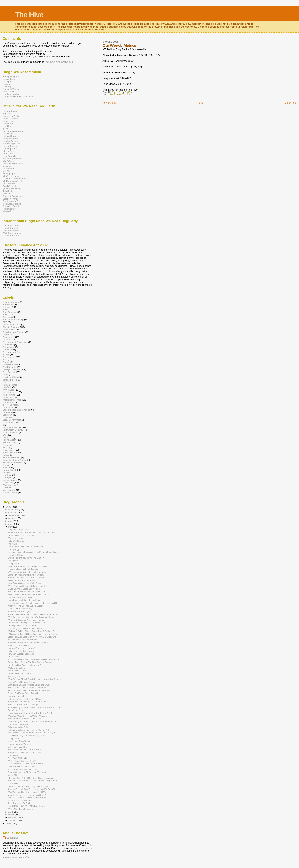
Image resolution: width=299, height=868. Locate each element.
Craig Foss (8, 121)
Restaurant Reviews (13, 462)
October (13, 513)
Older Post (291, 103)
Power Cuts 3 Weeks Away (20, 609)
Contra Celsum (10, 118)
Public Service (10, 452)
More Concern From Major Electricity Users (27, 566)
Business (7, 317)
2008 (9, 507)
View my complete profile (16, 857)
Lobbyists (7, 417)
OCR (5, 435)
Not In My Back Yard (17, 676)
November (14, 510)
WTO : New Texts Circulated (20, 809)
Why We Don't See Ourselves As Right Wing (28, 792)
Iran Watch (8, 402)
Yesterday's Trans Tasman (20, 741)
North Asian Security (13, 430)
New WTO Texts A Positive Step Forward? (27, 798)
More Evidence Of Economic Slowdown (26, 764)
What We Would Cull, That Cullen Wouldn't (27, 716)
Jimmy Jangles (10, 146)
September (14, 515)
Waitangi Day (9, 485)
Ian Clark (7, 387)
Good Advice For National (19, 674)
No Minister (8, 169)
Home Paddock (10, 138)
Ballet (5, 309)
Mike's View (8, 161)
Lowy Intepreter (10, 228)
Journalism (8, 407)
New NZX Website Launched (21, 654)
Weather (7, 487)
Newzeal (7, 166)
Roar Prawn (8, 91)
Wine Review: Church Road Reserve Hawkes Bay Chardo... (35, 679)
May (11, 527)
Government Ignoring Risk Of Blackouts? (26, 623)
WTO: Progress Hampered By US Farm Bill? (28, 586)
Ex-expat (7, 81)
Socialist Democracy (13, 196)
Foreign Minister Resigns (19, 611)
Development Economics (15, 342)
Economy (7, 347)
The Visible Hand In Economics (18, 96)
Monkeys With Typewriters (16, 164)
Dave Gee (8, 123)
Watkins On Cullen (16, 668)
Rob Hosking (9, 191)
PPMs (6, 447)
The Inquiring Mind (12, 94)
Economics (8, 345)
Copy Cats (8, 335)
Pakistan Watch (10, 442)
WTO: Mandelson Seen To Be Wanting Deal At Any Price (33, 659)
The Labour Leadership (18, 724)
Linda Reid (8, 154)
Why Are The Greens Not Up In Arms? (25, 719)
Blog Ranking (116, 94)
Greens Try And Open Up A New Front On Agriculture (32, 637)
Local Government (12, 420)
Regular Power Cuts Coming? (21, 648)
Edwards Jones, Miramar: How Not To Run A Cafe (30, 713)
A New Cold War (11, 302)
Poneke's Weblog (11, 89)
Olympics (7, 437)
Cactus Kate (9, 79)
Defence (7, 340)
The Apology (13, 549)
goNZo (6, 128)
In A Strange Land (11, 144)
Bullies (6, 314)
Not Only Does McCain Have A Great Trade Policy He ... (33, 733)
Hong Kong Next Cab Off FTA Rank (24, 600)
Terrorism (7, 472)
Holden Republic (11, 136)
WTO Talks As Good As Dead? (22, 761)
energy (6, 355)
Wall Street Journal (12, 233)
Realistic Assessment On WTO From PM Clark (29, 690)
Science (7, 467)
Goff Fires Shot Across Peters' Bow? (24, 665)
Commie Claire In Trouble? (20, 597)
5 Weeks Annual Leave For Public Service (27, 572)
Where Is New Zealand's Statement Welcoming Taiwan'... (34, 781)
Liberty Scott (9, 151)
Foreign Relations (11, 370)
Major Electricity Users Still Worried (24, 589)
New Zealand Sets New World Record (25, 583)
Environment (9, 357)
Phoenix (7, 445)
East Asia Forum (11, 225)
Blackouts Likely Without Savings (23, 569)
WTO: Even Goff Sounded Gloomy (23, 769)
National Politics (11, 427)
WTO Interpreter (11, 235)
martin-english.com (12, 159)
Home (200, 103)
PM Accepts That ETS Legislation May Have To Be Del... (33, 634)
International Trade (12, 400)
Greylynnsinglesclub (13, 131)
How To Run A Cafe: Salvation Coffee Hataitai (28, 688)
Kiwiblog (7, 86)
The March (13, 544)
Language (8, 412)
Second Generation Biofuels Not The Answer (28, 772)
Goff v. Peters (14, 657)
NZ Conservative (11, 176)
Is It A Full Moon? (11, 405)
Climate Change (11, 327)
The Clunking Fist (11, 201)
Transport (7, 477)
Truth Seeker (9, 209)
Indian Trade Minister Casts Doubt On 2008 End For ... (32, 532)
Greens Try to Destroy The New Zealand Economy (31, 662)
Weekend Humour (16, 538)
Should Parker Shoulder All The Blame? (26, 558)
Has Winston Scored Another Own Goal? (26, 592)
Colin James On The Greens (21, 651)
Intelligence (8, 397)
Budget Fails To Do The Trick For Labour (26, 578)
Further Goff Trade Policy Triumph (23, 693)
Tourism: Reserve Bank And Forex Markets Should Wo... (33, 552)
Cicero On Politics (11, 116)
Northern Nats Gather (17, 671)
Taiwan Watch (10, 470)
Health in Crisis (10, 377)
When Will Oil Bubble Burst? (21, 645)
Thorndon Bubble (11, 206)
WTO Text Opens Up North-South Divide (26, 620)
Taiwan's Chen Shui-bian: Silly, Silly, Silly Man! (29, 786)
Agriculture (8, 304)
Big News (7, 113)
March (12, 815)
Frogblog (7, 126)
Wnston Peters (10, 492)
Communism (9, 330)
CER (5, 322)
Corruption (8, 337)
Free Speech (9, 372)
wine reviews (9, 490)
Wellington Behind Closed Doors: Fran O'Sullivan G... (32, 631)
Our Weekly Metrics (17, 710)
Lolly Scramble (10, 156)
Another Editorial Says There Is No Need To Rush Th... (32, 789)
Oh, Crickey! (9, 184)
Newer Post (109, 103)
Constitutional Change (14, 332)
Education (8, 350)
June (11, 524)
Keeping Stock (10, 149)
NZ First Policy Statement (19, 801)
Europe (6, 362)
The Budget (13, 755)
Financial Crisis (10, 365)
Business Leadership (13, 320)
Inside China (9, 395)
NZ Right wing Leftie (13, 181)
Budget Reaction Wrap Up (20, 744)
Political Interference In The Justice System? (28, 642)
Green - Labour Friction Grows (22, 580)
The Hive (29, 15)
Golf (5, 375)
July (11, 521)
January (13, 820)
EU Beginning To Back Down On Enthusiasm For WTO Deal (35, 707)
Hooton (6, 84)
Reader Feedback (11, 457)
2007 (9, 823)
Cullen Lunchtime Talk (18, 727)
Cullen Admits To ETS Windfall (22, 767)
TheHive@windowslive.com (59, 62)
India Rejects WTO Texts (19, 747)
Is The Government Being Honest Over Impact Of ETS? (33, 614)
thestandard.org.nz (12, 204)
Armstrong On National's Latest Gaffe (25, 628)
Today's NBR (14, 563)
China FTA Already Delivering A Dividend (26, 575)
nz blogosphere (10, 174)
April (11, 812)
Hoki (5, 382)
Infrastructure (9, 392)
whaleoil (7, 211)
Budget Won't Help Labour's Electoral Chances (29, 702)
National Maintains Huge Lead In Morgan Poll (28, 730)
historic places (10, 380)
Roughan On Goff (16, 696)
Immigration (8, 390)
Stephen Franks (11, 199)
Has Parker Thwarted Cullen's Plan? (24, 750)
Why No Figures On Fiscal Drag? (23, 705)
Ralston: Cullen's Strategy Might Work (25, 699)
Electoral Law (9, 352)
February (13, 817)
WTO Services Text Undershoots (23, 640)
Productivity (8, 450)
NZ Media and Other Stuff (15, 179)
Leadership (8, 415)
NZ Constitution (10, 432)
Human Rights (10, 385)
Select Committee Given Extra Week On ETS (28, 594)
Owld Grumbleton (11, 186)
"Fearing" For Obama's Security (22, 682)
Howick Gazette (10, 141)
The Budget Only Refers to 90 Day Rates (26, 736)
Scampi (6, 465)
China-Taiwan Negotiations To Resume (25, 546)
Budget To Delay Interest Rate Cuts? (24, 753)
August (12, 518)
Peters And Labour (16, 541)
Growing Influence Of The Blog (22, 626)
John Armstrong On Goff (19, 803)
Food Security (9, 367)
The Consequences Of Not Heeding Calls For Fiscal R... (33, 603)
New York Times (11, 230)
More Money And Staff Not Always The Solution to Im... (33, 722)
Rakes (6, 455)
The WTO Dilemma (16, 555)
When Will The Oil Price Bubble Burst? (25, 606)
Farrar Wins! (13, 784)
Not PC (6, 171)
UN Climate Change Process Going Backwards (29, 685)
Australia (7, 307)
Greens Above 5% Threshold (21, 535)
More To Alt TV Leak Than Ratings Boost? (27, 795)
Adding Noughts (11, 76)
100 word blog (10, 111)
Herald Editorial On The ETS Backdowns (26, 806)
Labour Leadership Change (16, 410)
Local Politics (9, 422)
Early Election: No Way (18, 530)
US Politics (8, 482)
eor (4, 360)
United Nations (10, 480)
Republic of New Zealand (15, 460)
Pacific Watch (9, 440)
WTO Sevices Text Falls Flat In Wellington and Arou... (32, 617)
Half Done (8, 133)
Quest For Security (12, 189)
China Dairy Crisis (12, 325)
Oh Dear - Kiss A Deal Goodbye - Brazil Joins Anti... (31, 778)
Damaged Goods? (16, 561)
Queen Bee (12, 838)
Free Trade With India (18, 758)
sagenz (6, 194)
